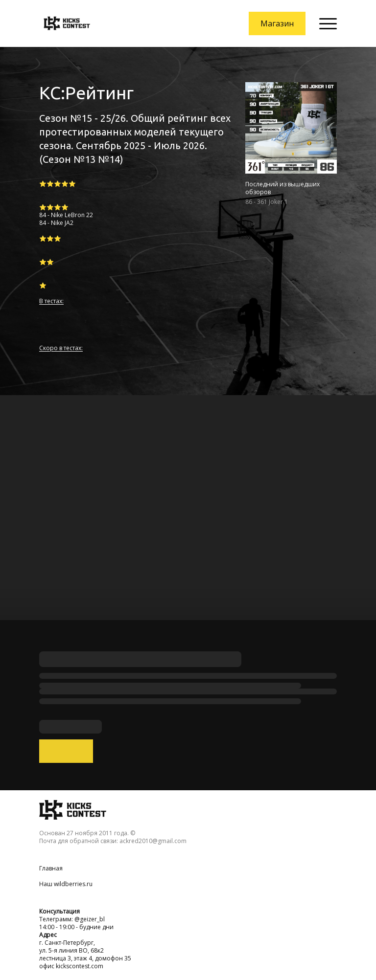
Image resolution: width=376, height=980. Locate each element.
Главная (51, 869)
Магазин (277, 23)
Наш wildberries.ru (66, 884)
